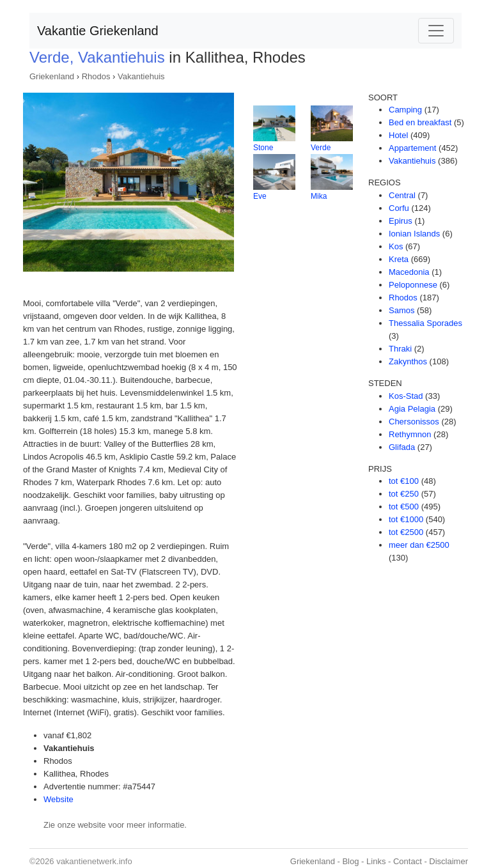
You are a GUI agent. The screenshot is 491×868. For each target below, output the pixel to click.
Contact (408, 861)
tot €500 (404, 507)
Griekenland (52, 76)
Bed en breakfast (420, 122)
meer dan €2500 (419, 545)
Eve (260, 196)
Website (58, 799)
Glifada (402, 447)
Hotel (398, 135)
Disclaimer (448, 861)
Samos (401, 310)
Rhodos (96, 76)
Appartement (412, 148)
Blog (350, 861)
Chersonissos (414, 422)
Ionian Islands (414, 234)
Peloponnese (413, 285)
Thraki (400, 349)
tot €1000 (406, 519)
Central (402, 195)
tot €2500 (406, 532)
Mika (319, 196)
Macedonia (409, 272)
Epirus (401, 221)
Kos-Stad (406, 396)
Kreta (399, 259)
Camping (405, 110)
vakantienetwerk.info (94, 861)
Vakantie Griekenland (98, 31)
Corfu (399, 208)
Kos (396, 246)
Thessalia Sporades (425, 323)
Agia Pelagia (412, 409)
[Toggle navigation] (436, 31)
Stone (263, 148)
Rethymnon (410, 434)
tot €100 (404, 481)
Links (376, 861)
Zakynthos (408, 361)
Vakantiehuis (141, 76)
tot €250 (404, 494)
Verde (321, 148)
